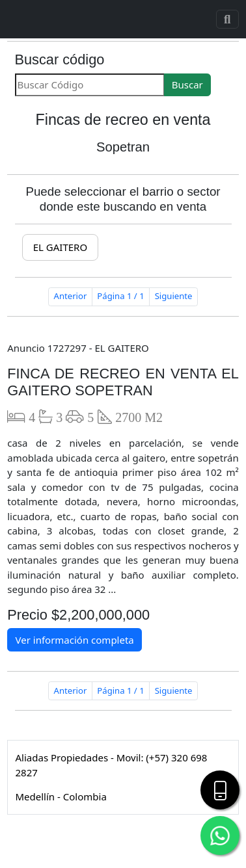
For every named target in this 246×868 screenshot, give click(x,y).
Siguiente (174, 296)
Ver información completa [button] (75, 640)
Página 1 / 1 (120, 296)
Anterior (71, 296)
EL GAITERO (60, 247)
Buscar (187, 85)
